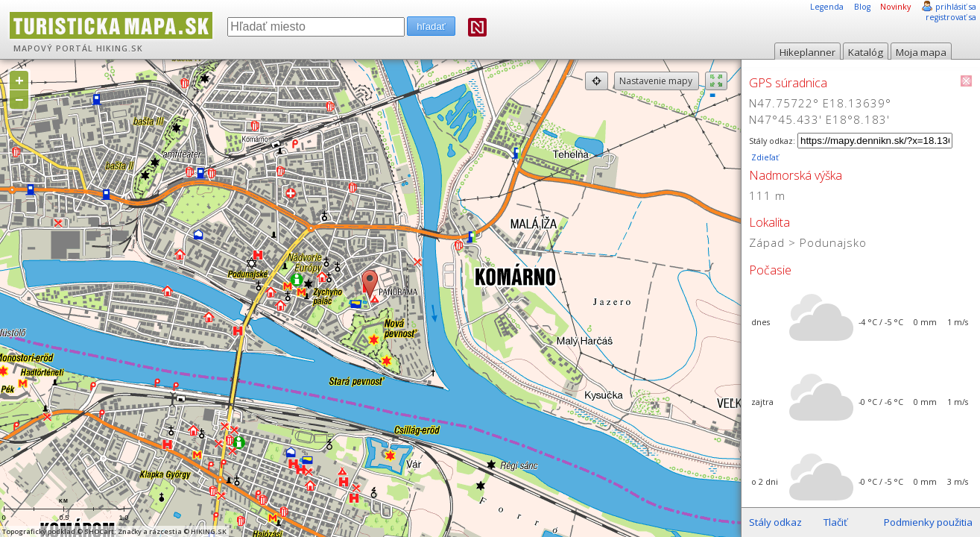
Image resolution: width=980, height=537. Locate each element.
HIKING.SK (120, 48)
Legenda (827, 7)
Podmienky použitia (928, 522)
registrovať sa (951, 17)
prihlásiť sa (956, 7)
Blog (862, 7)
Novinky (895, 7)
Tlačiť (835, 522)
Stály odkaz (775, 522)
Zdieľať (764, 157)
